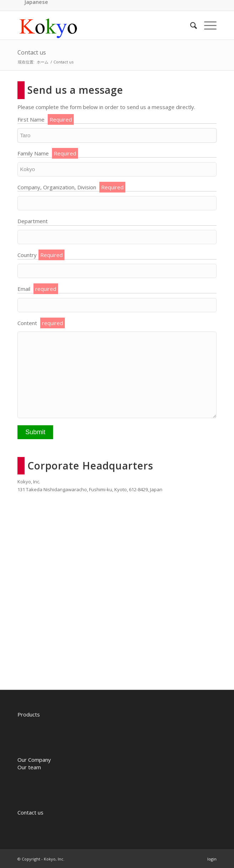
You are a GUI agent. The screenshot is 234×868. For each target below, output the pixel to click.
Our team (29, 767)
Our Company (34, 760)
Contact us (32, 52)
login (212, 859)
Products (29, 714)
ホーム (43, 62)
